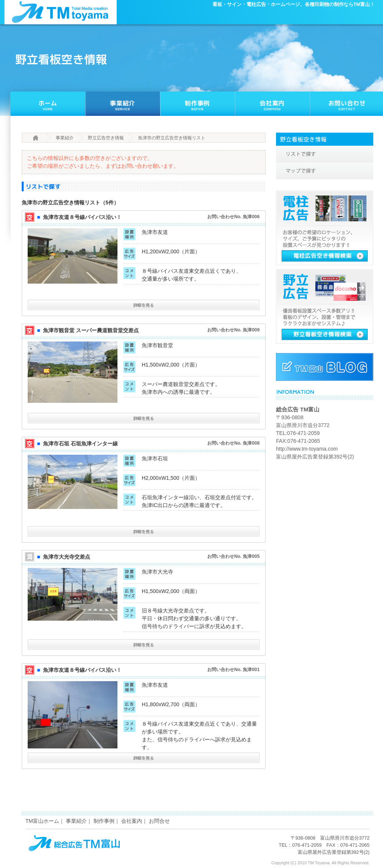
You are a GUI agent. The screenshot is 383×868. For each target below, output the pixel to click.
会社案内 (132, 821)
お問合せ (159, 821)
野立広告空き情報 (106, 138)
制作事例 (104, 821)
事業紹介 (65, 138)
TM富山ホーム (42, 821)
